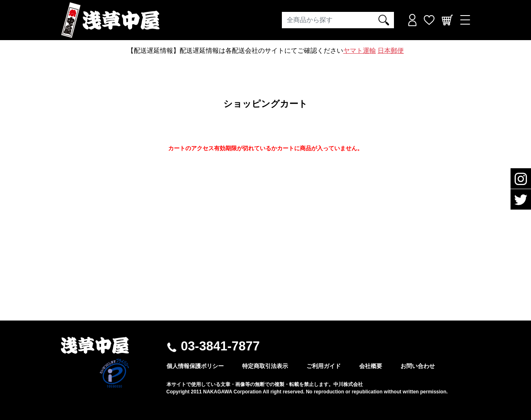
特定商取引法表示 (265, 366)
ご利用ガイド (324, 366)
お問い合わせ (418, 366)
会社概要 (371, 366)
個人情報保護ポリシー (195, 366)
